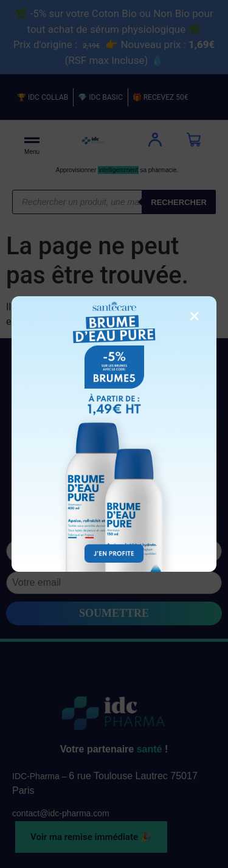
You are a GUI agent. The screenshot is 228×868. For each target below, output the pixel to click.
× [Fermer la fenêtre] (194, 316)
